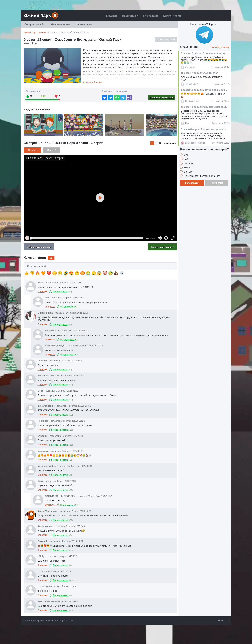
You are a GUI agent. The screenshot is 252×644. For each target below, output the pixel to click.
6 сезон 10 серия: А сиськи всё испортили (205, 53)
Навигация (129, 16)
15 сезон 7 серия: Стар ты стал (200, 73)
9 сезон (42, 33)
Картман (188, 163)
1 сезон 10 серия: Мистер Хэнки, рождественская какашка (205, 90)
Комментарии (172, 16)
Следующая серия (163, 247)
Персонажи (151, 16)
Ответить (42, 291)
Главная (112, 16)
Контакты (223, 620)
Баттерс (188, 172)
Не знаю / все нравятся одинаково (202, 176)
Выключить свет (168, 143)
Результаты (217, 183)
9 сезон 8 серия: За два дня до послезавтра (205, 129)
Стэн (186, 155)
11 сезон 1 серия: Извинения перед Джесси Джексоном (205, 107)
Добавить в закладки (162, 98)
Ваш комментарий (24, 263)
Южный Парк (30, 33)
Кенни (187, 168)
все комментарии (220, 47)
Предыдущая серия (38, 247)
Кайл (186, 159)
